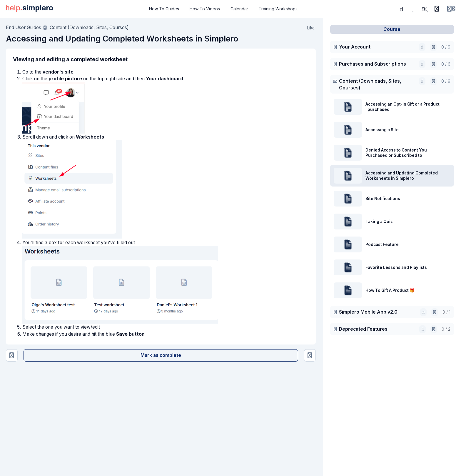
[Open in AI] (433, 47)
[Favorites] (413, 9)
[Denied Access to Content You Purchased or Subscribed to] (12, 356)
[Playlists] (425, 9)
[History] (437, 9)
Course (392, 29)
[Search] (402, 9)
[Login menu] (451, 9)
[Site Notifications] (310, 356)
